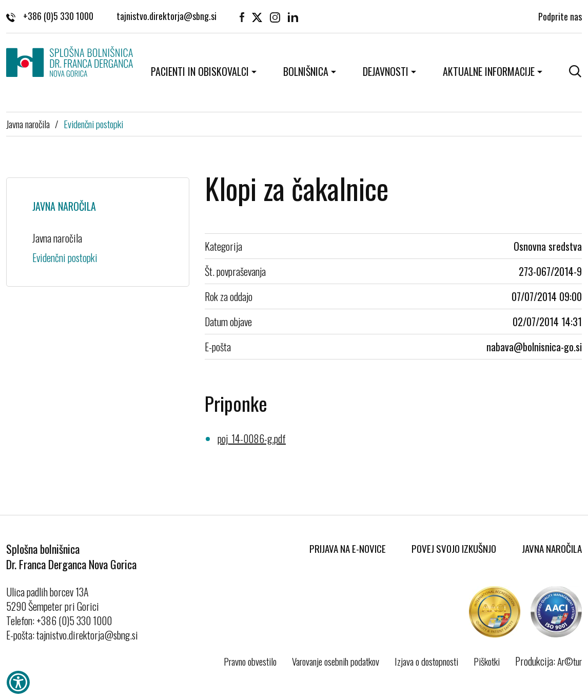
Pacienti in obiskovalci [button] (200, 71)
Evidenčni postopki (93, 124)
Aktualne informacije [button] (489, 71)
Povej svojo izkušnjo (454, 548)
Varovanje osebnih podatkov (336, 661)
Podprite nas (560, 15)
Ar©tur (570, 661)
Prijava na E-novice (348, 548)
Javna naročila (28, 124)
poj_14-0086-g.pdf (252, 438)
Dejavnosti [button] (386, 71)
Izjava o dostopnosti (426, 661)
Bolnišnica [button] (306, 71)
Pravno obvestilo (250, 661)
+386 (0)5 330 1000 (50, 16)
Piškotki (487, 661)
